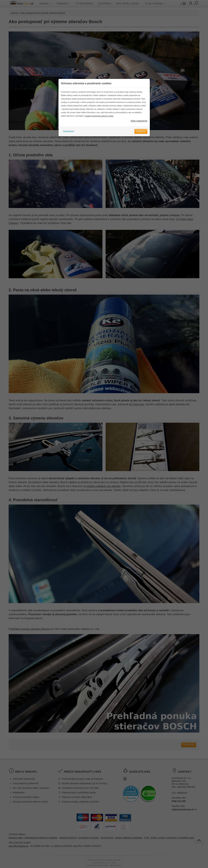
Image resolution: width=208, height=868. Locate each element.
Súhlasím (141, 139)
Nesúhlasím (69, 139)
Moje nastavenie (139, 129)
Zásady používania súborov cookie (99, 124)
